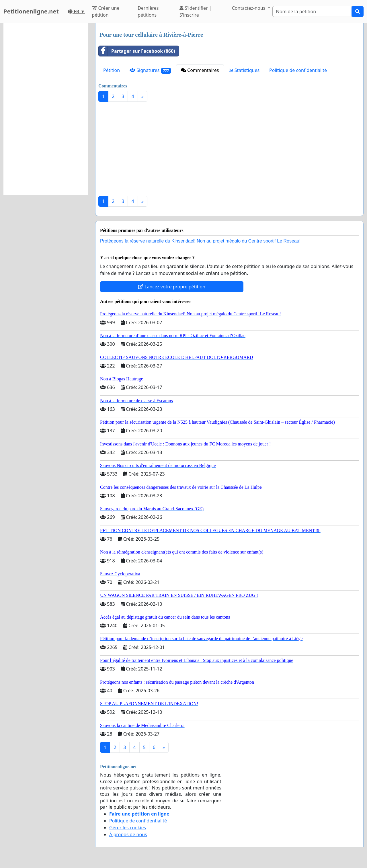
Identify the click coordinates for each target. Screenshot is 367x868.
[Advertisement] (229, 151)
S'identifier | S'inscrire (196, 11)
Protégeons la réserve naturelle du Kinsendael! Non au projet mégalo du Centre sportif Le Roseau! (200, 241)
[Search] (312, 11)
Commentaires (200, 70)
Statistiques (244, 70)
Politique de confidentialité (298, 70)
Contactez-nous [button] (249, 8)
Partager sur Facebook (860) (137, 51)
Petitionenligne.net (31, 11)
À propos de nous (128, 834)
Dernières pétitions (148, 11)
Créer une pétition (106, 11)
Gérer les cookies (128, 828)
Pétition (112, 70)
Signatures (150, 70)
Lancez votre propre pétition (172, 287)
